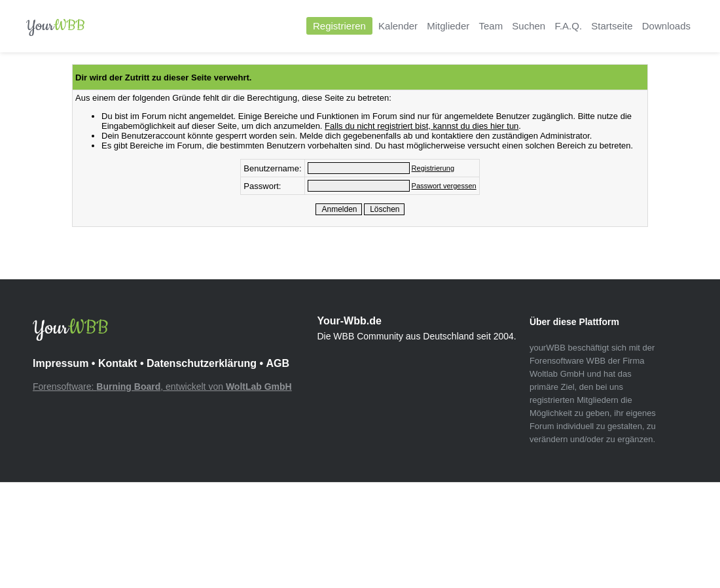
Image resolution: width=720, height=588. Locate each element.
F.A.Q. (568, 26)
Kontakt (118, 363)
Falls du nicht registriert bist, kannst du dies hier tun (422, 126)
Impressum (61, 363)
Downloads (666, 26)
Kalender (398, 26)
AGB (278, 363)
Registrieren (339, 26)
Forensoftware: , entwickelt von (162, 387)
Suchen (529, 26)
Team (491, 26)
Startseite (612, 26)
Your (56, 26)
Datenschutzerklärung (202, 363)
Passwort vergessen (444, 186)
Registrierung (433, 168)
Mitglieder (448, 26)
